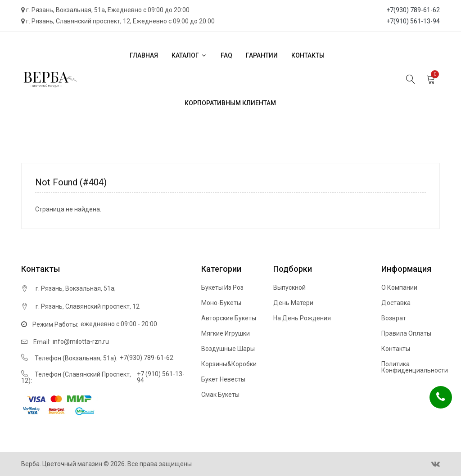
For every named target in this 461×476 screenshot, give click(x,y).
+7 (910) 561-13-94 (161, 377)
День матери (293, 303)
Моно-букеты (221, 303)
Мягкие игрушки (226, 333)
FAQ (226, 55)
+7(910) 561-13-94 (413, 21)
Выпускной (289, 287)
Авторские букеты (229, 318)
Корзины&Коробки (229, 364)
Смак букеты (220, 395)
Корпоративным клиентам (230, 103)
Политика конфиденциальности (415, 367)
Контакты (308, 55)
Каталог (189, 55)
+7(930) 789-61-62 (413, 10)
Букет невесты (223, 379)
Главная (144, 55)
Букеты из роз (222, 287)
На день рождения (302, 318)
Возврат (394, 318)
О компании (399, 287)
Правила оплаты (406, 333)
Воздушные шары (228, 349)
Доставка (396, 303)
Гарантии (262, 55)
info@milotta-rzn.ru (81, 341)
